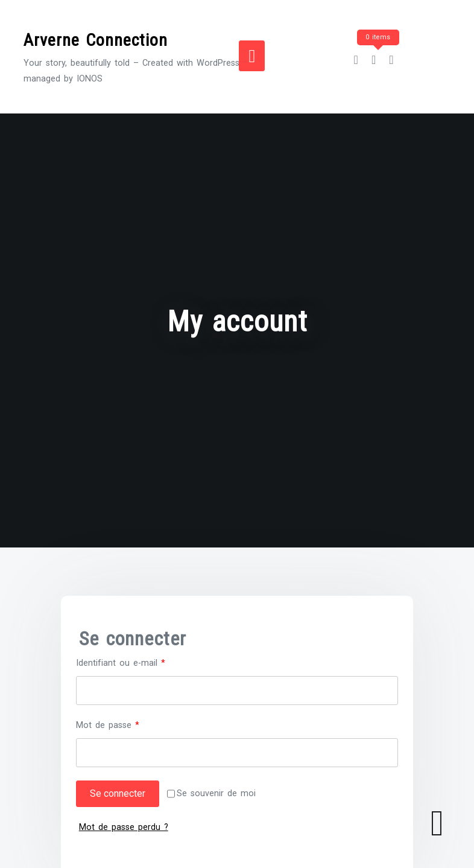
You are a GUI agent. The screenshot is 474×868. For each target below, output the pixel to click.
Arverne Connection (96, 40)
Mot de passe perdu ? (124, 827)
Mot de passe (128, 724)
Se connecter (118, 793)
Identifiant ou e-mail (141, 662)
